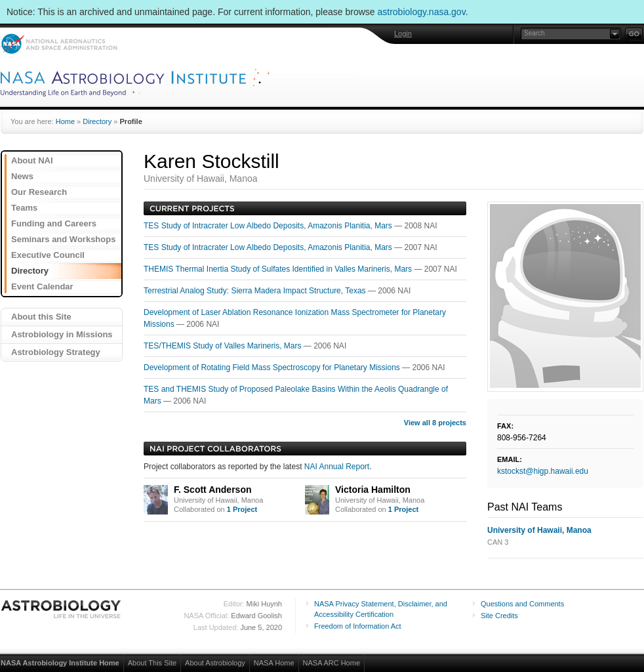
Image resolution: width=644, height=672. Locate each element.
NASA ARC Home (332, 663)
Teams (24, 208)
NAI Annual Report (337, 467)
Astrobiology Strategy (56, 352)
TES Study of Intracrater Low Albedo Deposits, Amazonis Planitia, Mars (269, 226)
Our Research (39, 192)
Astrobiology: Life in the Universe (62, 609)
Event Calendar (42, 286)
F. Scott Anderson (213, 490)
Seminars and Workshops (63, 239)
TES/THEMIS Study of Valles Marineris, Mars (224, 346)
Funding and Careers (54, 223)
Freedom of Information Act (358, 626)
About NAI (32, 160)
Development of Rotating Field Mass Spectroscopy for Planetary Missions (273, 367)
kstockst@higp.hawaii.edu (543, 471)
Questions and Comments (522, 604)
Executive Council (48, 255)
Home (65, 121)
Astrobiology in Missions (62, 334)
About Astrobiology (215, 663)
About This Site (152, 663)
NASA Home (274, 663)
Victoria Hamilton (373, 490)
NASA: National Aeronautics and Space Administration (59, 44)
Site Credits (499, 616)
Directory (97, 121)
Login (403, 33)
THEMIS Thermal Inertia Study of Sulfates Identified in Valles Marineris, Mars (279, 269)
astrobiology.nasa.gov (422, 12)
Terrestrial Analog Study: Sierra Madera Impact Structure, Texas (256, 291)
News (22, 176)
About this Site (41, 317)
